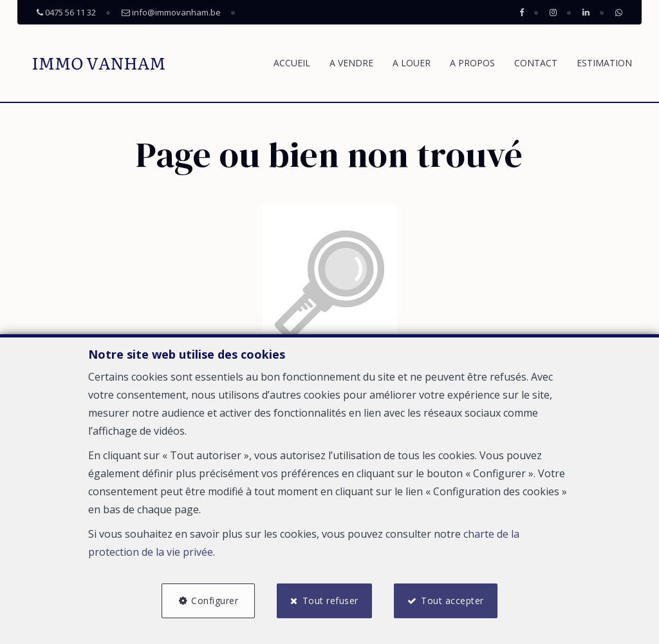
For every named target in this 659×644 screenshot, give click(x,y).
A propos (472, 63)
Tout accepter (452, 601)
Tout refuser (330, 601)
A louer (412, 63)
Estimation (604, 63)
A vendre (351, 63)
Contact (536, 63)
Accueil (292, 63)
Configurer (215, 601)
